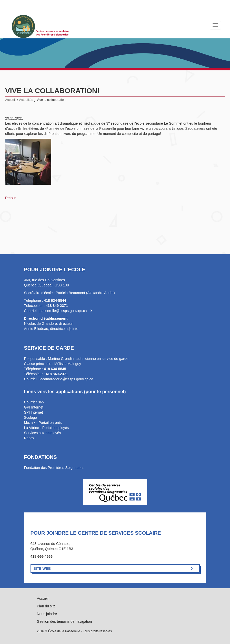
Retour (11, 198)
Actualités (26, 100)
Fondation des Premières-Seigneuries (54, 468)
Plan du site (46, 606)
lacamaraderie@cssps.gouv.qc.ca (66, 379)
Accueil (10, 100)
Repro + (31, 438)
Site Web (42, 568)
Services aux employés (43, 433)
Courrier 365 (34, 402)
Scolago (31, 417)
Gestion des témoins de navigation (64, 621)
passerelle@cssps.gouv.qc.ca (63, 311)
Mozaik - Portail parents (43, 423)
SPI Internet (34, 412)
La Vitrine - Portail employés (47, 428)
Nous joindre (47, 614)
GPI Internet (34, 407)
